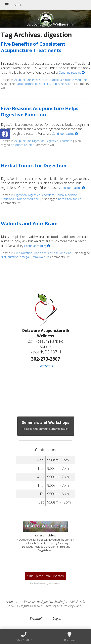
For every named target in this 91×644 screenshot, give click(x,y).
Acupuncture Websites (21, 602)
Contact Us (46, 366)
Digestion (38, 141)
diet (31, 145)
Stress (43, 80)
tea (69, 199)
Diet (17, 253)
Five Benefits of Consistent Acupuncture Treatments (33, 47)
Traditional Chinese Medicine (68, 80)
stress (63, 84)
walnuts (44, 257)
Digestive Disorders (59, 141)
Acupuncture (23, 80)
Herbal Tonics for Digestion (34, 165)
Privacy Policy (73, 606)
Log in (57, 618)
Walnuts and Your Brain (29, 223)
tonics (77, 199)
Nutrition (27, 253)
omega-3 (26, 257)
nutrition (13, 257)
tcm (71, 84)
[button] (5, 134)
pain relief (42, 84)
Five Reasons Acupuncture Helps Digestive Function (40, 111)
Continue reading (72, 73)
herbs (62, 199)
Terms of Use (53, 606)
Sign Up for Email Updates (45, 576)
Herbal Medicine (66, 195)
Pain (35, 80)
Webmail (36, 618)
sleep (53, 84)
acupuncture (25, 84)
